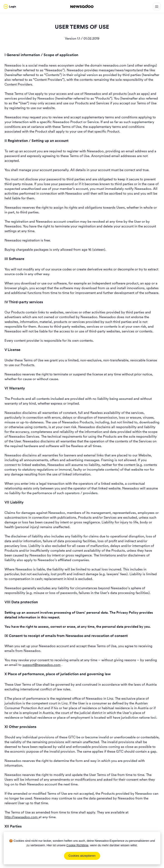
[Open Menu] (157, 7)
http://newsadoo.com (22, 817)
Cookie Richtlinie (77, 845)
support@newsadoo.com (42, 665)
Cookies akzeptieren (82, 856)
